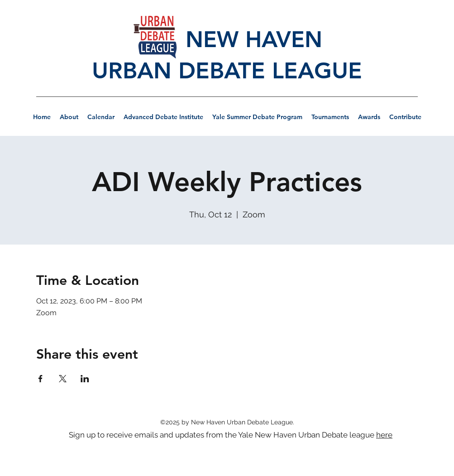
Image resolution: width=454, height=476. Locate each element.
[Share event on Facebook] (41, 379)
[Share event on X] (63, 379)
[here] (385, 435)
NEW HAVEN (227, 39)
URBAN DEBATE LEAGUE (227, 71)
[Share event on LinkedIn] (85, 379)
